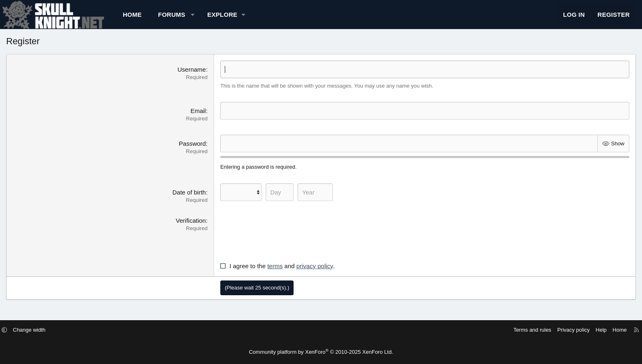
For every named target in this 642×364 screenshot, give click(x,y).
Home (187, 19)
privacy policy (333, 274)
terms (294, 274)
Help (538, 330)
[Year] (334, 200)
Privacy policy (510, 330)
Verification (209, 229)
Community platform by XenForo (321, 352)
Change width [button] (93, 330)
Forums (227, 19)
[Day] (298, 200)
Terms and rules (469, 330)
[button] (248, 19)
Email (217, 119)
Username (210, 78)
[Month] (259, 200)
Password (211, 152)
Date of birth (208, 200)
